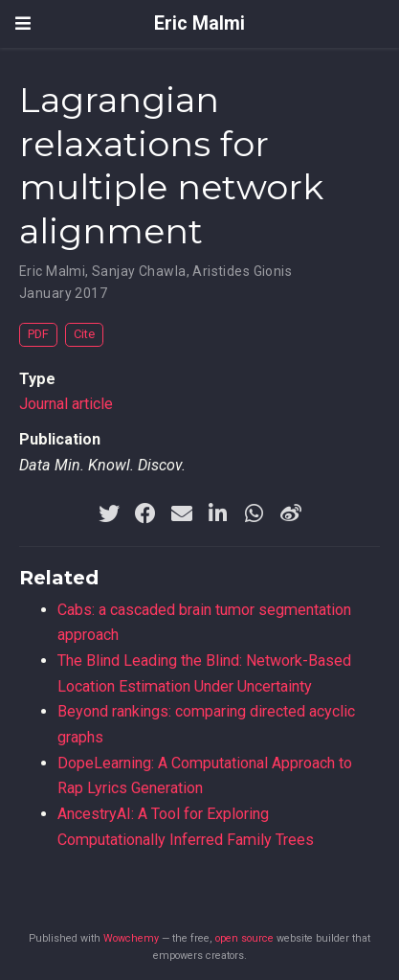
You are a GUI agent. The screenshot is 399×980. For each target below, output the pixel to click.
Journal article (66, 404)
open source (244, 938)
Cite (84, 334)
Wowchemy (131, 938)
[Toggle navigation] (23, 23)
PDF (38, 334)
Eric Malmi (199, 23)
